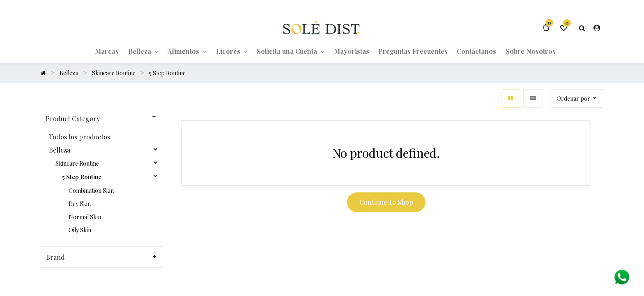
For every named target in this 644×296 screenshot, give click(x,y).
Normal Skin (85, 217)
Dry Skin (80, 204)
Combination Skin (91, 191)
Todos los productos (79, 137)
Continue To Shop (386, 202)
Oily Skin (80, 230)
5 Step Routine (82, 177)
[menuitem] (107, 51)
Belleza (60, 150)
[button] (576, 98)
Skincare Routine (77, 164)
